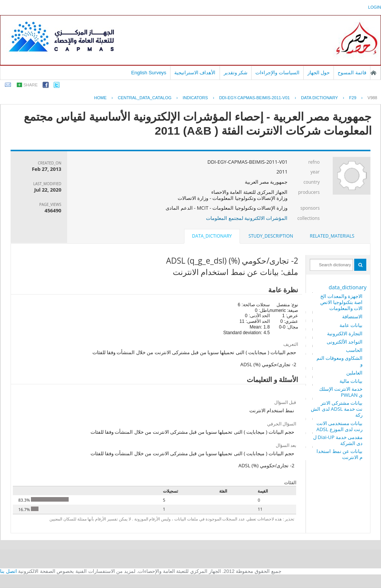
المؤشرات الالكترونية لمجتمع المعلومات (247, 218)
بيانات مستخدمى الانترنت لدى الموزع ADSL (340, 426)
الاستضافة (352, 316)
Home (101, 98)
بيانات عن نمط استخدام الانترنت (340, 454)
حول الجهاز (319, 73)
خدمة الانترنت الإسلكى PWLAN (341, 392)
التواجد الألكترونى (345, 342)
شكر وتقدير (236, 73)
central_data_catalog (144, 98)
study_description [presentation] (271, 236)
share (31, 85)
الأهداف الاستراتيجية (195, 73)
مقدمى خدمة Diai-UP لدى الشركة (338, 440)
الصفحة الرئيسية (373, 73)
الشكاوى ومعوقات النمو (340, 361)
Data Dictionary (320, 98)
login (375, 7)
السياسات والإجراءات (277, 73)
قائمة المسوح (352, 73)
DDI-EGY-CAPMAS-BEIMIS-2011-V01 (254, 98)
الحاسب (354, 350)
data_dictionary (347, 287)
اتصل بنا (8, 571)
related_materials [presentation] (332, 236)
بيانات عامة (351, 325)
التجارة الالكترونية (345, 333)
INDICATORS (195, 98)
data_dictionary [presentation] (212, 236)
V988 (372, 98)
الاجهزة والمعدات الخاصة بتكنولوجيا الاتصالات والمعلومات (342, 302)
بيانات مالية (351, 381)
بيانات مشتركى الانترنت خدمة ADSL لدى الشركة (337, 409)
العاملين (354, 373)
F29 (353, 98)
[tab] (332, 236)
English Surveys (149, 73)
